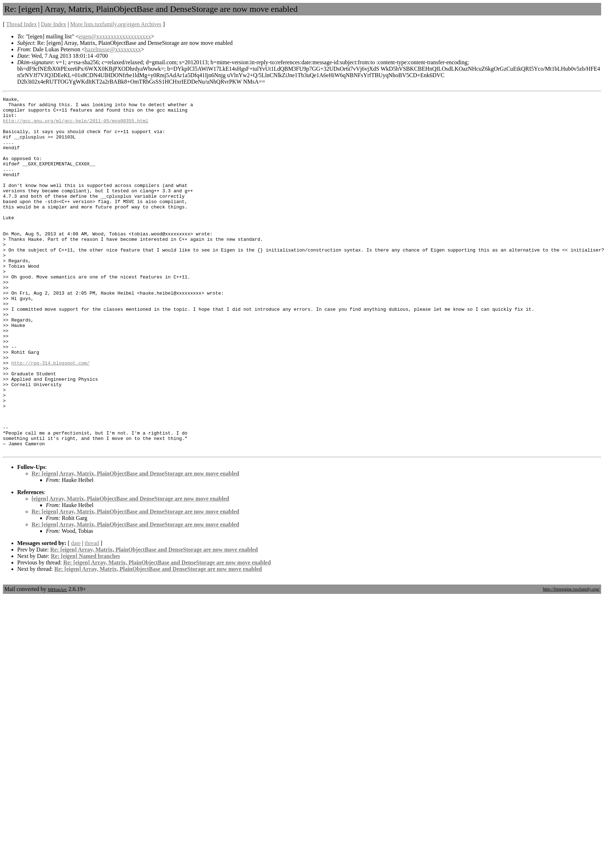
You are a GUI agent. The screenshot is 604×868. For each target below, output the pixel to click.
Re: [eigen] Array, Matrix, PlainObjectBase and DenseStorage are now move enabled (135, 545)
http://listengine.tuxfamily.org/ (571, 660)
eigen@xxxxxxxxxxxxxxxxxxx (115, 36)
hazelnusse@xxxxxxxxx (113, 49)
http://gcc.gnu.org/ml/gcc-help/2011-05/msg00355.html (76, 126)
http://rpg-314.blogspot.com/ (50, 417)
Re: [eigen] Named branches (85, 627)
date (76, 614)
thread (92, 614)
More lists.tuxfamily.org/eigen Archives (116, 24)
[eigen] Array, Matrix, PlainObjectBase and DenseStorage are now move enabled (130, 570)
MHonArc (57, 660)
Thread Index (22, 24)
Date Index (54, 24)
